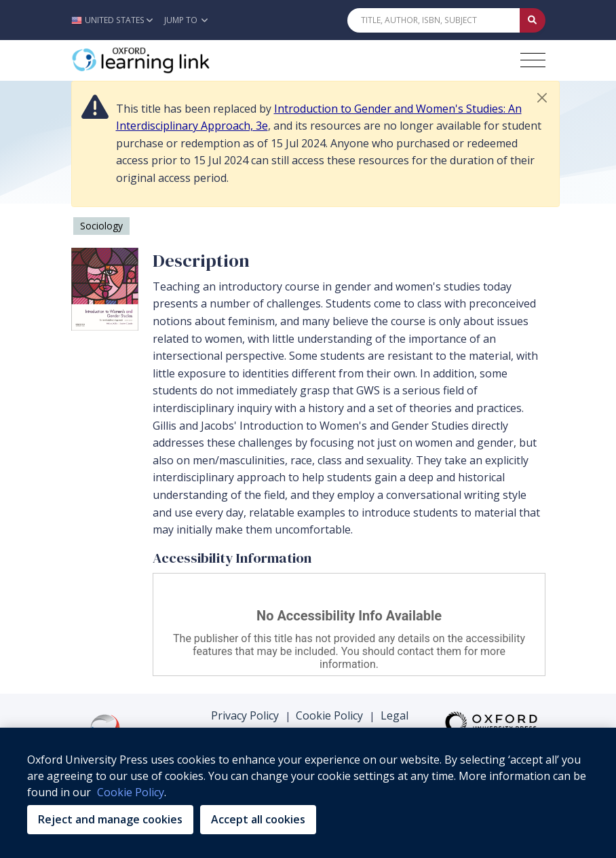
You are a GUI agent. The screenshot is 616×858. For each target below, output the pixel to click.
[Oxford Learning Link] (173, 60)
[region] (308, 793)
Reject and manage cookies (110, 819)
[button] (116, 20)
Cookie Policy (329, 715)
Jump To (186, 20)
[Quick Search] (434, 20)
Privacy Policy (245, 715)
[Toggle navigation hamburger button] (533, 60)
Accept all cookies (258, 819)
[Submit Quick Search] (533, 20)
